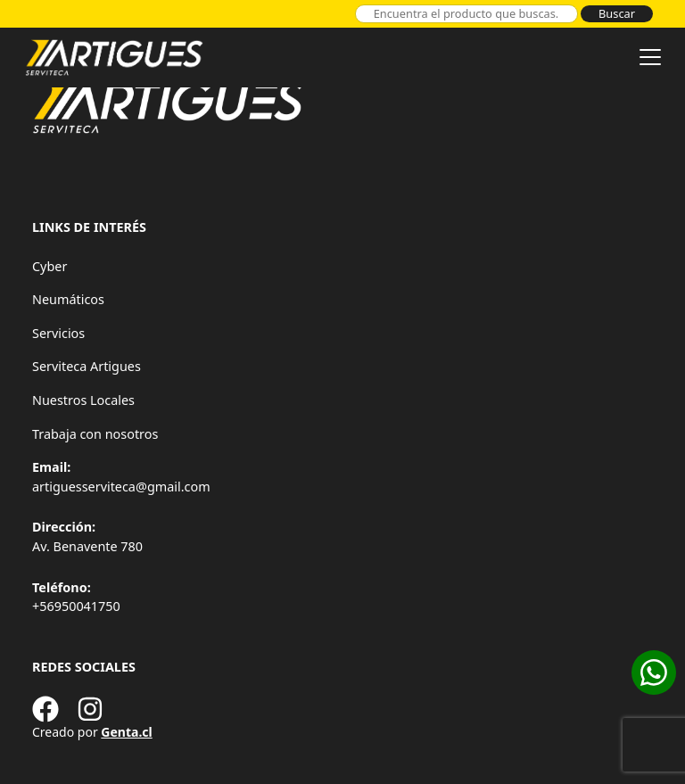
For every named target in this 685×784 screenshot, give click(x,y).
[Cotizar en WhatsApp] (654, 673)
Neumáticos (68, 299)
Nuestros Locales (83, 400)
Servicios (58, 333)
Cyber (50, 266)
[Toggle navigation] (650, 57)
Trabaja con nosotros (95, 434)
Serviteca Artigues (87, 366)
